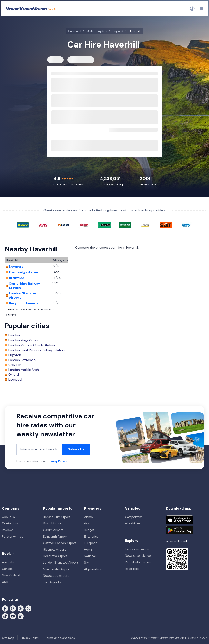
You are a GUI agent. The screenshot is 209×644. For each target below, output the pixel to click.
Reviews (8, 530)
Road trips (132, 569)
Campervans (134, 517)
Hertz (88, 550)
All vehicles (133, 523)
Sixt (87, 563)
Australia (8, 562)
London (14, 335)
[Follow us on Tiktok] (5, 616)
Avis (87, 523)
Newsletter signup (138, 556)
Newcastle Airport (56, 576)
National (90, 556)
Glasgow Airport (54, 550)
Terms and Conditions (60, 638)
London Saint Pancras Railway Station (37, 350)
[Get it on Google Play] (180, 530)
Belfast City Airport (57, 517)
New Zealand (11, 575)
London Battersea (22, 360)
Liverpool (15, 380)
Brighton (15, 355)
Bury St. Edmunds (24, 303)
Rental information (138, 562)
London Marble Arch (24, 370)
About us (8, 517)
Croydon (15, 365)
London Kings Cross (23, 340)
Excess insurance (137, 549)
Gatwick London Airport (60, 543)
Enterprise (91, 537)
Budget (89, 530)
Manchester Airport (57, 569)
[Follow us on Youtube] (13, 616)
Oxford (14, 375)
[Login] (192, 9)
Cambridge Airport (24, 272)
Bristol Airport (53, 523)
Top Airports (52, 582)
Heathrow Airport (55, 556)
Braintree (17, 278)
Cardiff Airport (53, 530)
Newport (16, 267)
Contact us (10, 523)
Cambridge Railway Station (24, 286)
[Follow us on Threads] (21, 608)
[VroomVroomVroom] (31, 9)
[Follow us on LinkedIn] (21, 616)
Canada (7, 569)
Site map (8, 638)
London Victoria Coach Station (32, 345)
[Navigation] (202, 9)
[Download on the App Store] (180, 520)
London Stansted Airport (23, 295)
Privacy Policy (57, 461)
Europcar (90, 543)
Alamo (88, 517)
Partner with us (13, 537)
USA (5, 582)
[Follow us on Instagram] (13, 608)
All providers (93, 569)
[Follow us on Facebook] (5, 608)
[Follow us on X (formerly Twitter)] (28, 608)
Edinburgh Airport (55, 537)
